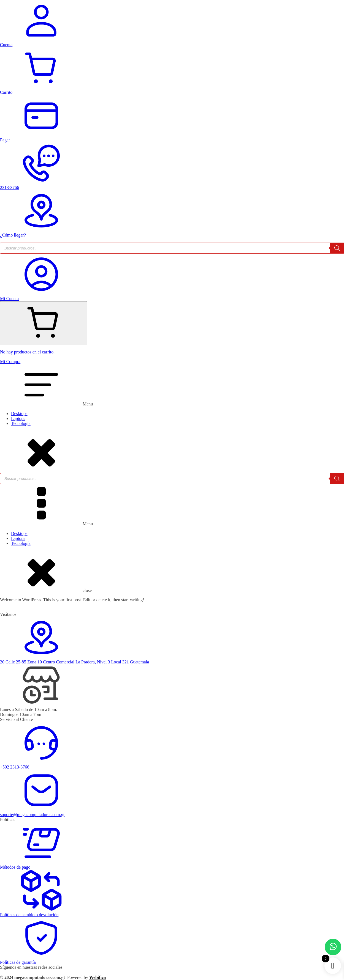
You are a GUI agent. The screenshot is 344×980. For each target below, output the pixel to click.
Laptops (18, 418)
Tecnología (21, 423)
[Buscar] (337, 248)
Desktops (19, 414)
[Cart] (44, 323)
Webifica (97, 977)
